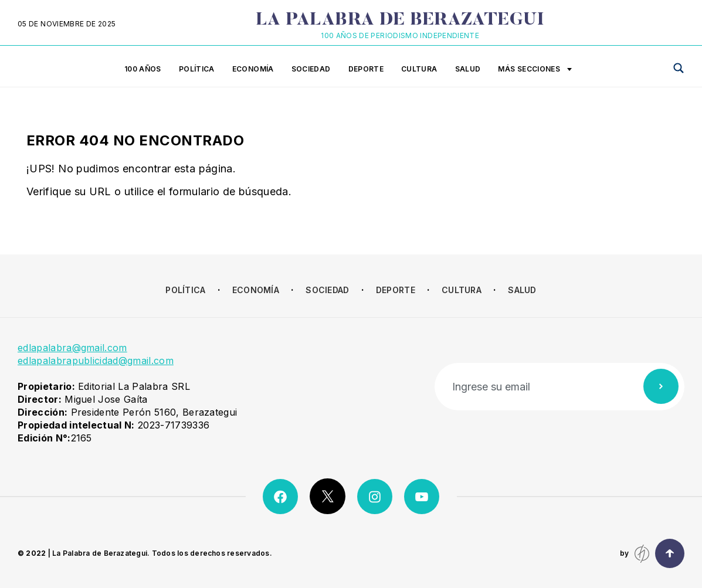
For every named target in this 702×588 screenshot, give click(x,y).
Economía (253, 69)
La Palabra (400, 21)
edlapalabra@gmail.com (72, 348)
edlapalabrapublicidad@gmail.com (96, 361)
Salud (468, 69)
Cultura (419, 69)
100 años (143, 69)
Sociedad (311, 69)
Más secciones (535, 70)
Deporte (366, 69)
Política (197, 69)
